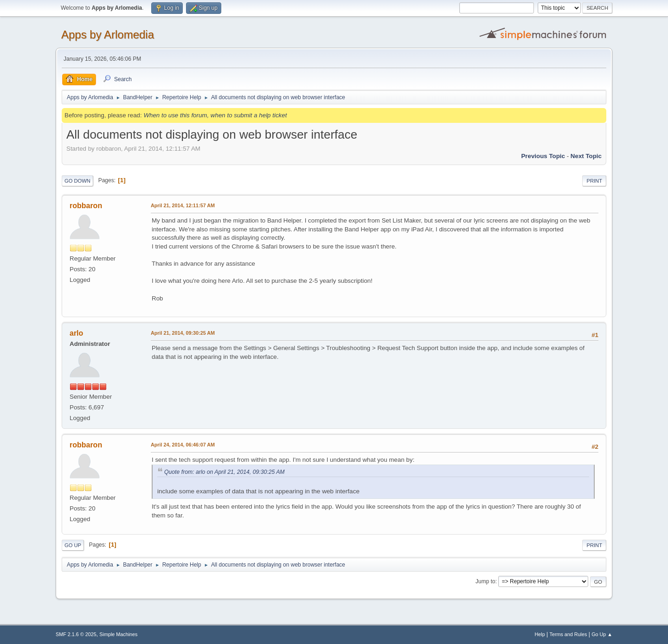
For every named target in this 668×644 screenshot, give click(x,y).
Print (594, 181)
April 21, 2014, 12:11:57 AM (183, 205)
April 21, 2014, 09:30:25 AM (183, 333)
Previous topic (543, 156)
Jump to (485, 581)
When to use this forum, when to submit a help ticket (215, 115)
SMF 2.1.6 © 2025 (76, 634)
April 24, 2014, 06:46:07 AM (183, 445)
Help (540, 634)
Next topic (586, 156)
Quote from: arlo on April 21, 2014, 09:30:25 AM (225, 472)
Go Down (77, 181)
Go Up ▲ (602, 634)
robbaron (86, 206)
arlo (76, 333)
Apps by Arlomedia (108, 35)
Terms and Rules (568, 634)
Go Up (73, 545)
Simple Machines (118, 634)
